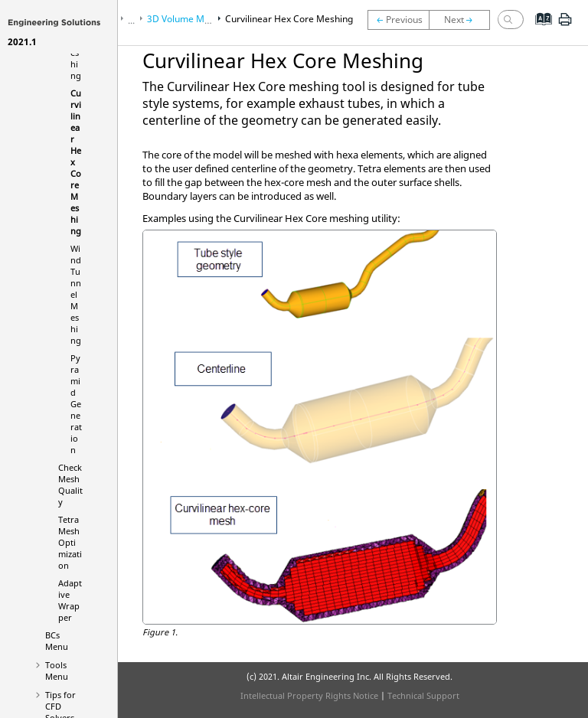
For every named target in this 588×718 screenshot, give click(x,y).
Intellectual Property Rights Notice (309, 695)
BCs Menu (57, 641)
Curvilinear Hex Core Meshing (289, 19)
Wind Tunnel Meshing (76, 294)
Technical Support (423, 695)
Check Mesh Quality (70, 485)
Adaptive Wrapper (70, 600)
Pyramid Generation (76, 404)
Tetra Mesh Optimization (70, 542)
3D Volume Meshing (190, 19)
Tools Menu (57, 671)
